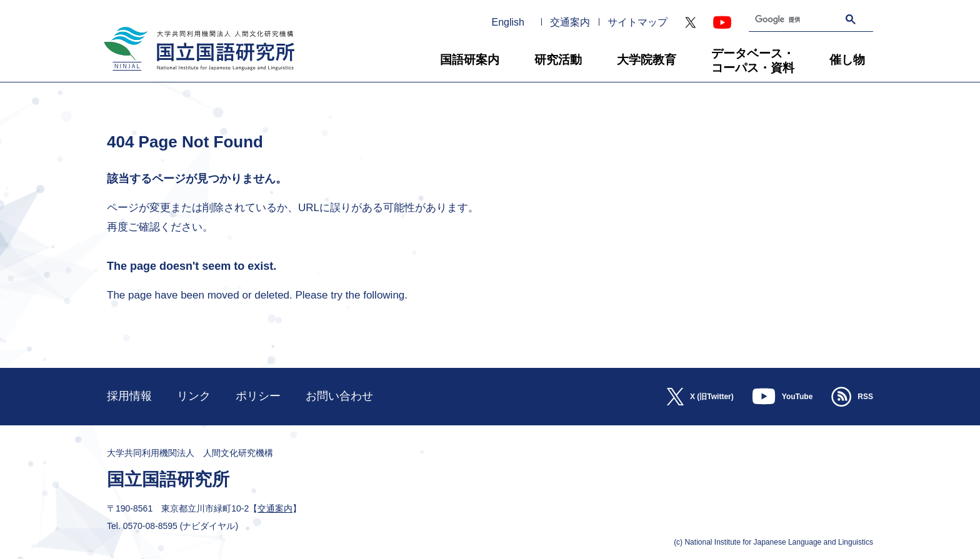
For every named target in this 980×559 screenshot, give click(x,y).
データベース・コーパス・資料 (753, 61)
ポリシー (258, 396)
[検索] (783, 20)
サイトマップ (637, 22)
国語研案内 (470, 60)
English (508, 22)
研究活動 (558, 60)
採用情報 (129, 396)
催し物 (847, 60)
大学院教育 (647, 60)
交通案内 (570, 22)
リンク (194, 396)
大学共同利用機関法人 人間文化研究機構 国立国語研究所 (194, 76)
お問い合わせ (339, 396)
